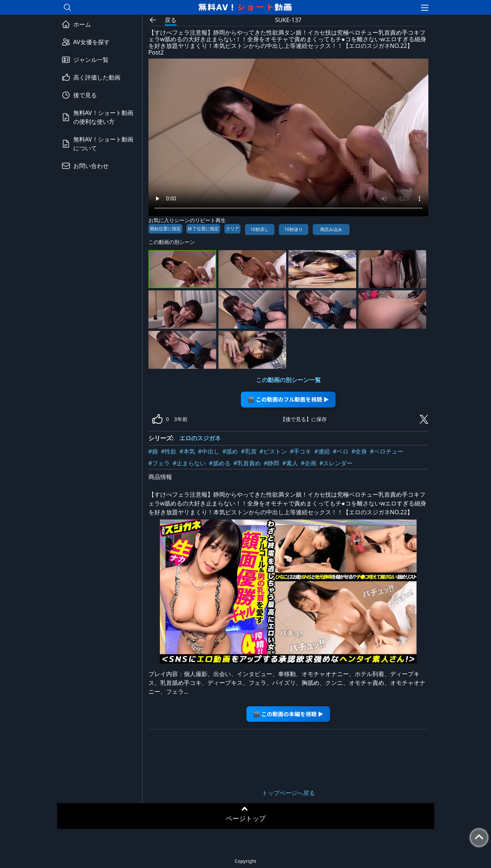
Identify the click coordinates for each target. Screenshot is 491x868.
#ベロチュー (386, 451)
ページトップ (246, 818)
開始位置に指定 (165, 229)
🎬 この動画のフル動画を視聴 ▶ (288, 399)
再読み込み (331, 229)
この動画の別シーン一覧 (288, 380)
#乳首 (249, 451)
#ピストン (273, 451)
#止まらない (189, 463)
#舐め (230, 451)
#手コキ (301, 451)
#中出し (209, 451)
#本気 (187, 451)
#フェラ (159, 463)
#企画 (309, 463)
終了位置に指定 (203, 229)
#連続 (322, 451)
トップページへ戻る (288, 793)
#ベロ (341, 451)
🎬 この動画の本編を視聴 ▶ (288, 714)
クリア (232, 229)
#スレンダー (336, 463)
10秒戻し (260, 229)
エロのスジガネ (200, 438)
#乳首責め (247, 463)
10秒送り (294, 229)
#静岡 (271, 463)
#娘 (153, 451)
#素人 (290, 463)
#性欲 (169, 451)
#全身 (359, 451)
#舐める (220, 463)
